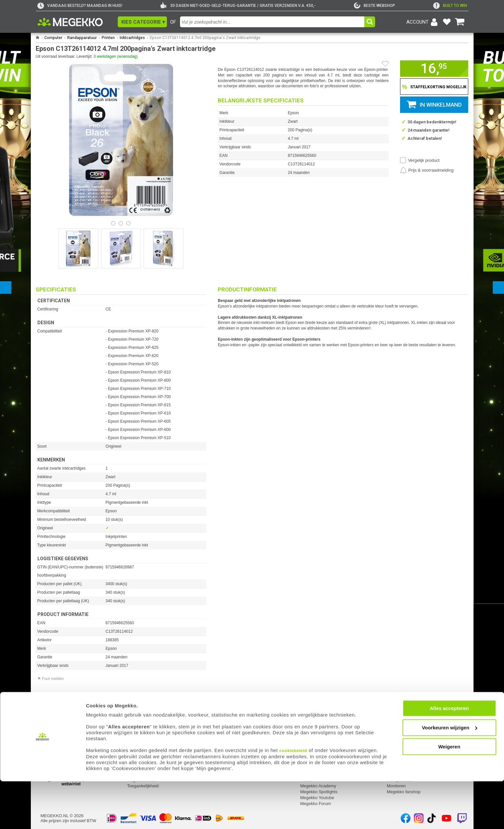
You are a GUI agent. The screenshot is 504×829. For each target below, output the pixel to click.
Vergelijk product (424, 160)
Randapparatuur (82, 38)
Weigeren (449, 794)
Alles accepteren (449, 756)
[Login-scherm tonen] (423, 22)
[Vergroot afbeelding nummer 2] (164, 248)
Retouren (136, 739)
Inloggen (49, 739)
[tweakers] (374, 6)
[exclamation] (450, 6)
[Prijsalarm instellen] (427, 170)
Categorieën (399, 730)
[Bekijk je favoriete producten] (447, 22)
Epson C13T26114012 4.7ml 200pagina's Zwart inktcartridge (205, 38)
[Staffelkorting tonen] (434, 87)
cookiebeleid (293, 798)
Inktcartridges (132, 38)
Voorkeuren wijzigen (449, 775)
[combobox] (273, 22)
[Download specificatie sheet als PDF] (121, 708)
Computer (53, 38)
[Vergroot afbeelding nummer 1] (121, 248)
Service (135, 730)
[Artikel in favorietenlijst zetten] (385, 64)
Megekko (310, 730)
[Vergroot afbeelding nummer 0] (78, 248)
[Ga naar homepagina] (78, 22)
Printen (108, 38)
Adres (219, 739)
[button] (142, 22)
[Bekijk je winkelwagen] (460, 22)
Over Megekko (314, 739)
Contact (222, 730)
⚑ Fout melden (51, 679)
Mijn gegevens (55, 730)
